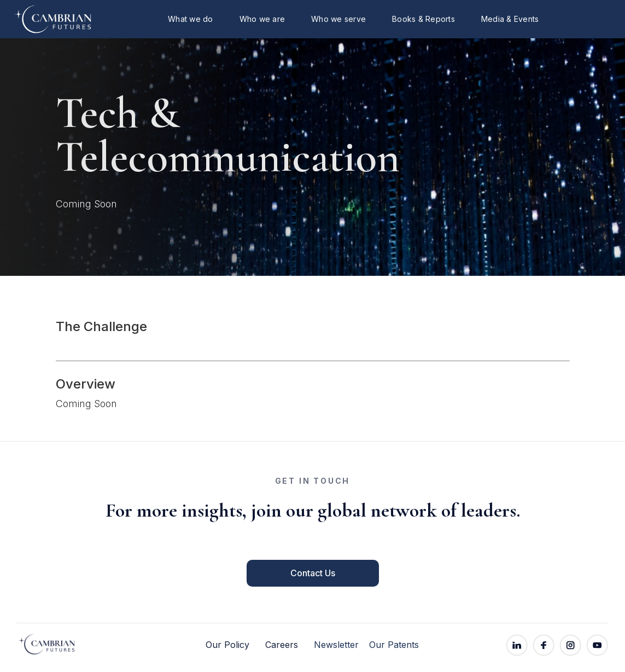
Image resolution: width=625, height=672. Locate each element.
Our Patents (394, 645)
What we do (191, 19)
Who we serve (338, 19)
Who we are (262, 19)
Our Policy (227, 645)
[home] (41, 19)
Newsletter (336, 645)
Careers (282, 645)
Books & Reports (424, 19)
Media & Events (510, 19)
